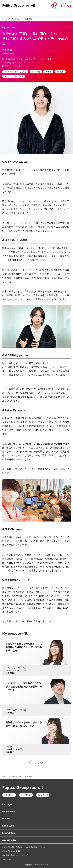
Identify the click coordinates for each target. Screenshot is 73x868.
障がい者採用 (43, 795)
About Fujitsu (9, 840)
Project (6, 819)
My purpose (8, 812)
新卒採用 (9, 795)
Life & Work (8, 826)
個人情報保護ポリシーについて (15, 855)
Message (7, 804)
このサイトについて (11, 851)
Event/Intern (9, 833)
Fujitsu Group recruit (19, 5)
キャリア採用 (26, 795)
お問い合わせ (9, 859)
